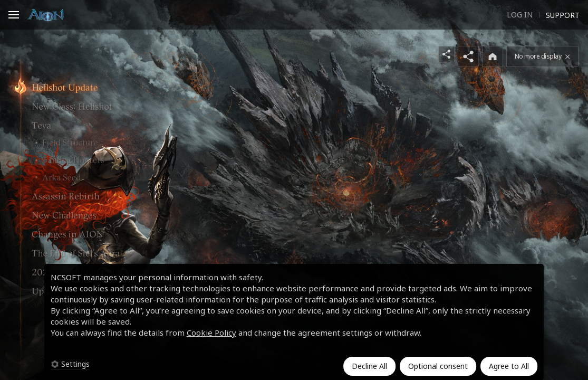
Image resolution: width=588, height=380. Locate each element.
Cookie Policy (211, 332)
